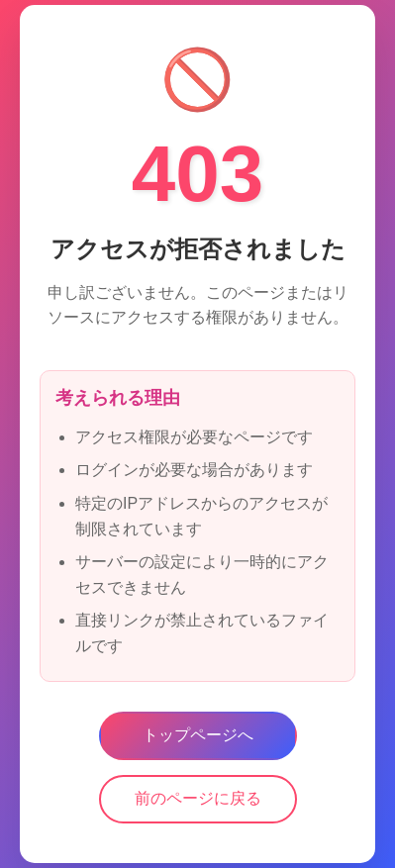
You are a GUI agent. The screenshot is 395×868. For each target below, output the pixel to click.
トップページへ (198, 736)
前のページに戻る (198, 799)
